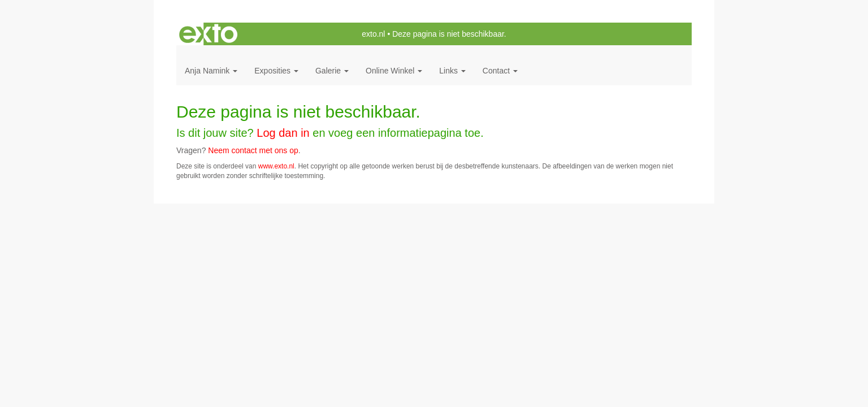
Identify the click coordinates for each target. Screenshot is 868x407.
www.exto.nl (276, 166)
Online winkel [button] (394, 71)
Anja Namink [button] (211, 71)
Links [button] (452, 71)
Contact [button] (500, 71)
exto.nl (373, 34)
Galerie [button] (332, 71)
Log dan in (283, 133)
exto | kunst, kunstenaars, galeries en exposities (208, 34)
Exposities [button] (276, 71)
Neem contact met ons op (253, 150)
